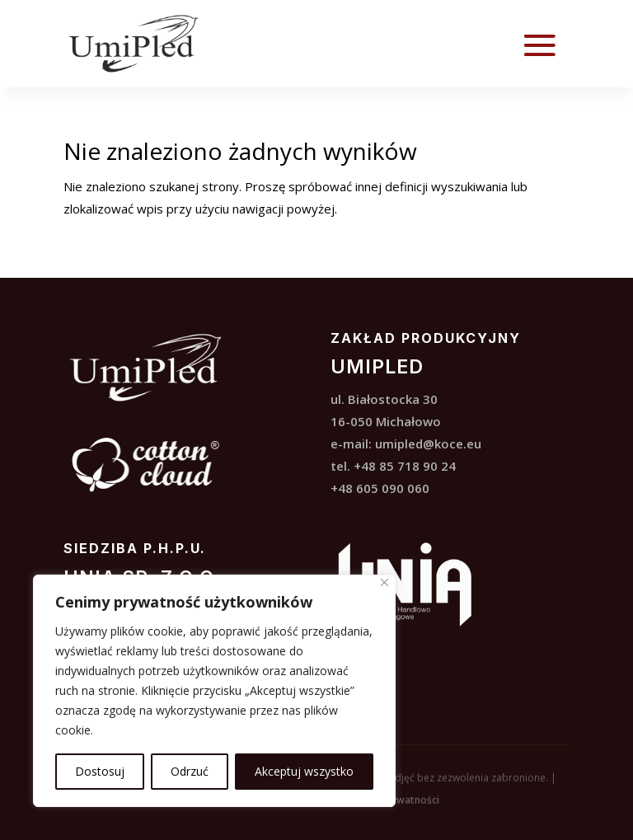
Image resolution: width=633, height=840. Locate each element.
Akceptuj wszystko (304, 771)
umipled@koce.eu (428, 443)
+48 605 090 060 (380, 488)
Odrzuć (190, 771)
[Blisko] (384, 582)
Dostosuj (100, 771)
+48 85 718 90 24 (405, 466)
